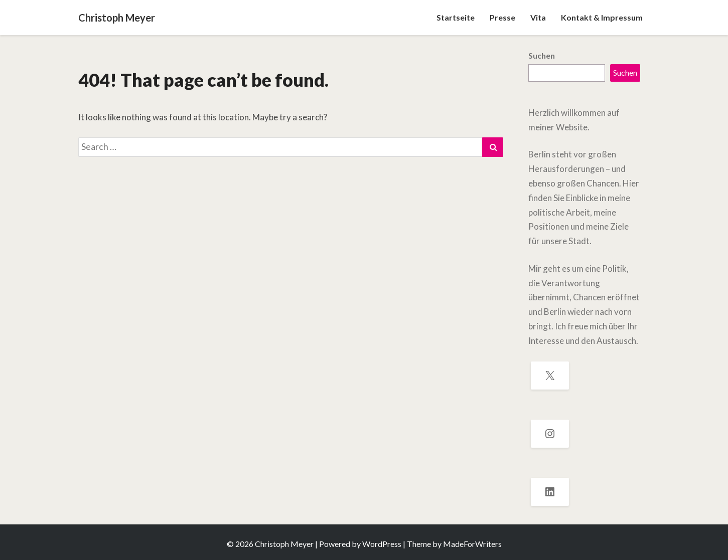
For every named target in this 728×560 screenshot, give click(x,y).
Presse (502, 17)
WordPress (382, 544)
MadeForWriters (472, 544)
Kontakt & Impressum (602, 17)
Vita (538, 17)
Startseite (456, 17)
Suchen (542, 55)
